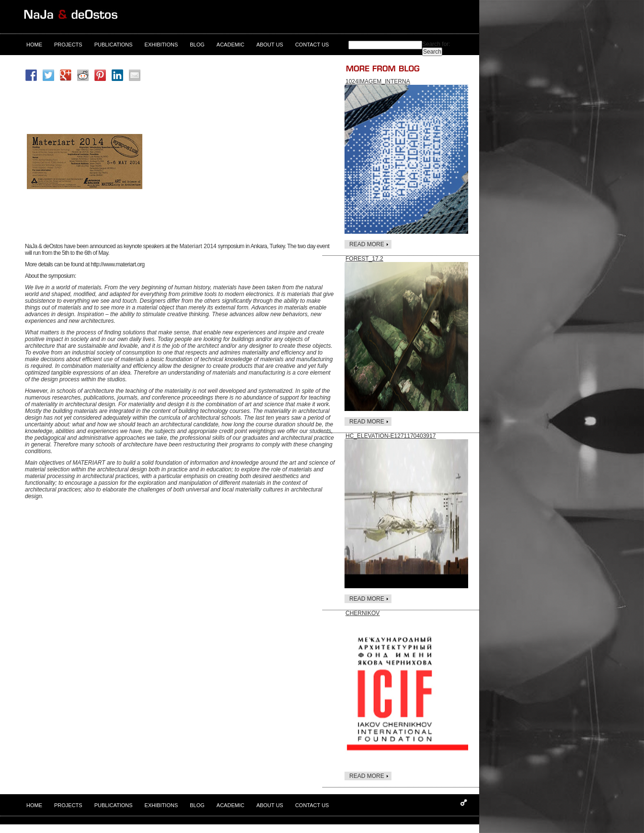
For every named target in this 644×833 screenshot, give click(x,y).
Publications (114, 45)
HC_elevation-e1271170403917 (391, 436)
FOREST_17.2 (364, 259)
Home (34, 45)
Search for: (436, 44)
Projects (68, 45)
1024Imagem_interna (378, 81)
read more (367, 244)
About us (270, 45)
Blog (197, 45)
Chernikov (362, 613)
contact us (312, 45)
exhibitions (161, 45)
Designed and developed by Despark (464, 803)
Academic (230, 45)
